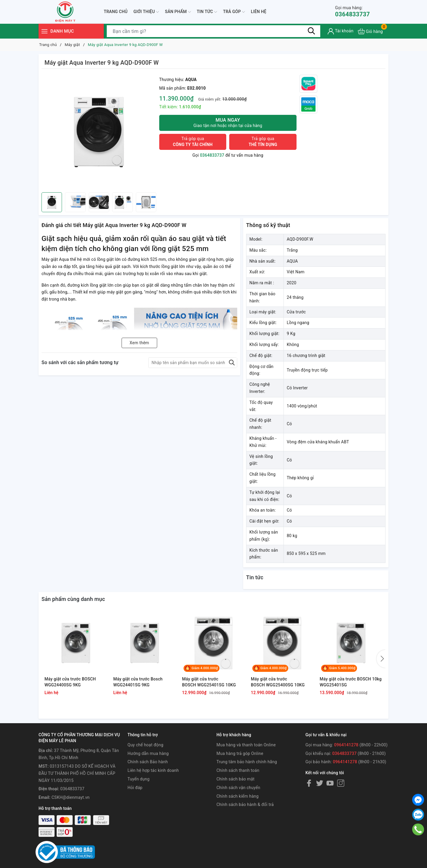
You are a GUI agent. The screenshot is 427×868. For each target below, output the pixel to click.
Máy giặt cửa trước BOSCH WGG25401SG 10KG (209, 682)
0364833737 (352, 11)
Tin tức (207, 12)
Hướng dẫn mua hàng (148, 753)
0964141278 (346, 745)
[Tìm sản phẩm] (213, 31)
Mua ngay (228, 123)
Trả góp (234, 12)
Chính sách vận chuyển (238, 788)
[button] (381, 659)
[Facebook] (309, 783)
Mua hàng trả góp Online (240, 753)
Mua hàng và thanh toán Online (246, 745)
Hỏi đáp (135, 788)
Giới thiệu (146, 12)
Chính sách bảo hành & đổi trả (245, 804)
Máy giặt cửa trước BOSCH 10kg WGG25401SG (351, 682)
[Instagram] (341, 783)
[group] (99, 132)
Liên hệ (259, 12)
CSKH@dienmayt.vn (71, 797)
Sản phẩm (178, 12)
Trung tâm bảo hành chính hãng (247, 762)
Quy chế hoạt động (145, 745)
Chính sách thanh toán (238, 770)
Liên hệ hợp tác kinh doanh (153, 770)
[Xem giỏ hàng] (370, 31)
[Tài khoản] (341, 31)
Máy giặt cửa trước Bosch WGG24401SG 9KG (138, 682)
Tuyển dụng (138, 779)
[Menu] (44, 31)
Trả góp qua (193, 142)
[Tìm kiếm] (311, 31)
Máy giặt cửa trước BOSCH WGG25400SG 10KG (278, 682)
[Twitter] (320, 783)
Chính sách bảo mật (235, 779)
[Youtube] (330, 783)
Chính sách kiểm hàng (238, 796)
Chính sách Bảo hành (148, 762)
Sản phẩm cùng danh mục (73, 599)
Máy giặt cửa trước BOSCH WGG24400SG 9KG (70, 682)
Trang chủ (116, 12)
